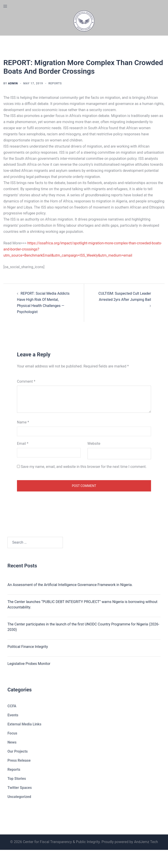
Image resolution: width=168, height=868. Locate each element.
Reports (55, 83)
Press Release (19, 760)
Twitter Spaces (20, 788)
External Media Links (24, 724)
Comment (26, 381)
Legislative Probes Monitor (29, 664)
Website (94, 444)
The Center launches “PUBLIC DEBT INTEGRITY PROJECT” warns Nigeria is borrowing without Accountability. (82, 604)
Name (23, 422)
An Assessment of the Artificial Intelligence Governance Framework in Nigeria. (70, 585)
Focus (12, 733)
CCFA (12, 706)
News (12, 742)
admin (13, 83)
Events (13, 715)
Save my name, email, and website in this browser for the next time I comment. (84, 467)
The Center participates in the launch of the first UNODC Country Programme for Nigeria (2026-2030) (83, 627)
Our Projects (18, 751)
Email (23, 444)
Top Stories (17, 779)
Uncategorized (19, 797)
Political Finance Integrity (28, 647)
